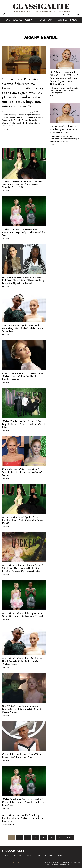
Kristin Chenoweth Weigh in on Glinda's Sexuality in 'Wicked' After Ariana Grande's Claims (22, 472)
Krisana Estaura (56, 96)
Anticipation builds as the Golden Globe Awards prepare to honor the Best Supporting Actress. (64, 90)
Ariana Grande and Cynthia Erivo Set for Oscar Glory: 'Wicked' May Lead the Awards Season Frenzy (23, 328)
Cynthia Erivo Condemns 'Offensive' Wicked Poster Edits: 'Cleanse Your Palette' (23, 756)
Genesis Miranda (9, 824)
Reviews (74, 20)
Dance (51, 20)
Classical (17, 20)
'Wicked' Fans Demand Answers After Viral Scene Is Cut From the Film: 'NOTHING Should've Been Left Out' (22, 184)
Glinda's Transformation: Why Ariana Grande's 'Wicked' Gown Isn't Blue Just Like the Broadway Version (24, 376)
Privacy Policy (76, 862)
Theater (41, 20)
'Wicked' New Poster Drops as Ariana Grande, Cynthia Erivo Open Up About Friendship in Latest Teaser (23, 802)
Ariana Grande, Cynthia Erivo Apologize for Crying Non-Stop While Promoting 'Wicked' (23, 615)
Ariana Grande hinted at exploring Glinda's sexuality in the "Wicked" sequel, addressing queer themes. (65, 139)
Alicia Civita (7, 130)
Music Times (62, 20)
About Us (48, 862)
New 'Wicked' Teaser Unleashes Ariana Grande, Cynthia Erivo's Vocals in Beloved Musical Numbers (22, 709)
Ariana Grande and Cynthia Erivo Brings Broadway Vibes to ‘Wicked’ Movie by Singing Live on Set (23, 818)
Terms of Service (66, 862)
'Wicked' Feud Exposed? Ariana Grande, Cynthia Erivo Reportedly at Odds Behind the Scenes (23, 232)
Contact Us (56, 862)
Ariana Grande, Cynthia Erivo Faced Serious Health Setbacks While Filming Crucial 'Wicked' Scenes (23, 661)
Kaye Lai (54, 144)
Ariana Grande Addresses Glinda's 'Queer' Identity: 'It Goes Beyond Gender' (64, 130)
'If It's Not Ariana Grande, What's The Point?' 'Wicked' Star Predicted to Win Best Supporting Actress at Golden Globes (64, 78)
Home (7, 20)
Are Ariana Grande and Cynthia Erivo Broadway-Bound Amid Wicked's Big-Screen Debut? (23, 520)
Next (69, 838)
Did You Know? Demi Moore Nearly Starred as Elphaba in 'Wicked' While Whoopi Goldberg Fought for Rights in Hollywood (24, 280)
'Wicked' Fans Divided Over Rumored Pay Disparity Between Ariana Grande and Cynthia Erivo (24, 424)
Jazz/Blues (30, 20)
